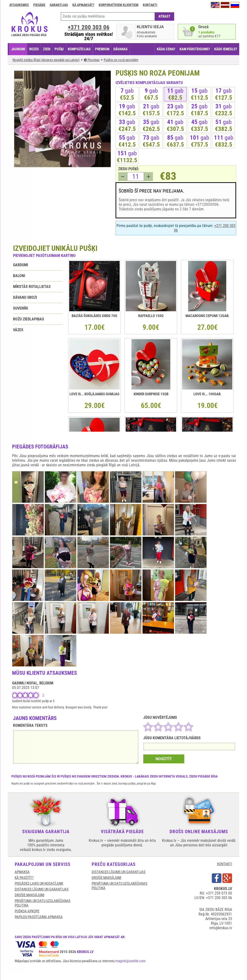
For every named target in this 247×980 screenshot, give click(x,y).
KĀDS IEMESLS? (226, 49)
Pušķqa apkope (27, 911)
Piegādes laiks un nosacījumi (39, 883)
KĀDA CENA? (166, 49)
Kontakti (150, 5)
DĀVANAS (120, 49)
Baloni (19, 276)
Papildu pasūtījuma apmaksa (39, 917)
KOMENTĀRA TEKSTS (30, 725)
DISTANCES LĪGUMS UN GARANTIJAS (42, 889)
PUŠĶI (59, 49)
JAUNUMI (18, 49)
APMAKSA (22, 872)
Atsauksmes (19, 5)
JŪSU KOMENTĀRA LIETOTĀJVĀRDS (172, 738)
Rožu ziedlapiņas (29, 319)
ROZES (34, 49)
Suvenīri (21, 308)
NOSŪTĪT (164, 759)
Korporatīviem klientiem (119, 5)
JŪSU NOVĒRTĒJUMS (160, 717)
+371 (89, 27)
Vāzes (18, 330)
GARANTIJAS (59, 5)
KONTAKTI (225, 864)
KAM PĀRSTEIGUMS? (195, 49)
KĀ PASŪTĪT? (24, 878)
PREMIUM (102, 49)
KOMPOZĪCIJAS (79, 49)
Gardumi (21, 265)
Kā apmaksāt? (83, 5)
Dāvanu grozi (25, 297)
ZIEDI (47, 49)
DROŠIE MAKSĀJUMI (30, 895)
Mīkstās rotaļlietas (32, 287)
